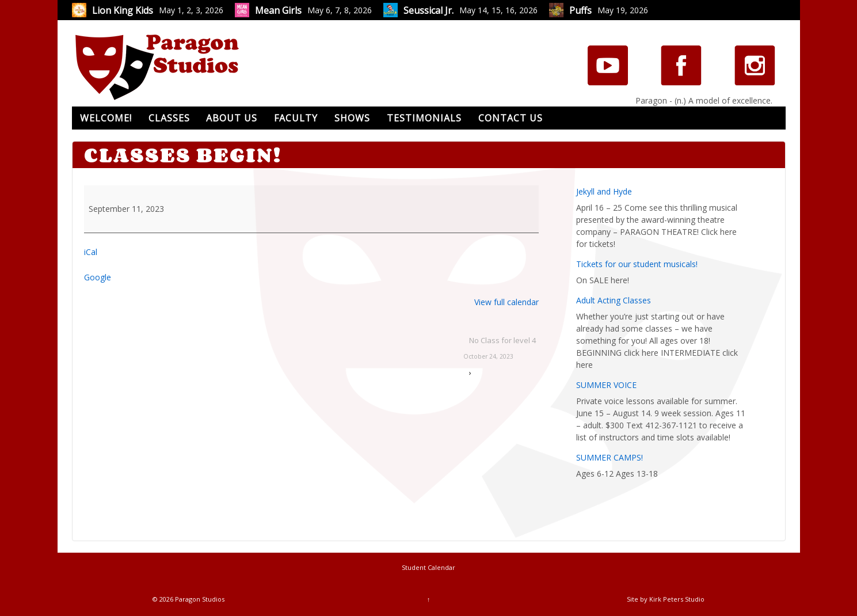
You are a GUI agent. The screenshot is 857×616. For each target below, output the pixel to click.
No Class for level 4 (500, 350)
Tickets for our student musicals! (637, 264)
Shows (352, 118)
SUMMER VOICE (606, 385)
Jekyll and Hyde (604, 191)
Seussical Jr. (428, 10)
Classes (169, 118)
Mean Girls (278, 10)
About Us (232, 118)
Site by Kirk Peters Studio (666, 599)
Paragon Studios (199, 599)
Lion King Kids (123, 10)
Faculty (296, 118)
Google (98, 277)
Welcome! (106, 118)
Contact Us (511, 118)
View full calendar (506, 302)
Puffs (580, 10)
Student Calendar (428, 567)
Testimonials (424, 118)
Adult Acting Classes (614, 300)
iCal (91, 252)
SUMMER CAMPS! (610, 457)
